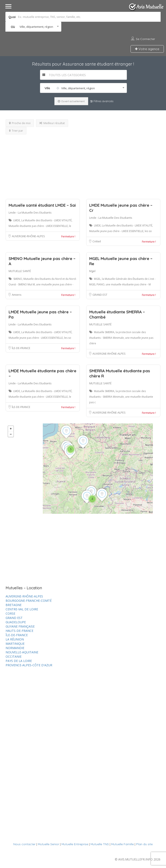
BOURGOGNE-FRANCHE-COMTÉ (29, 601)
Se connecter (145, 39)
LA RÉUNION (15, 639)
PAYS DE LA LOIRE (19, 661)
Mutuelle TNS (100, 844)
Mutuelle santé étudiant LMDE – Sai (42, 205)
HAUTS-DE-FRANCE (19, 631)
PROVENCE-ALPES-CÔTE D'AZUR (29, 665)
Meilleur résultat (52, 123)
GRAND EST (100, 295)
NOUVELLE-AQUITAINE (22, 652)
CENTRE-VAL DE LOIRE (22, 609)
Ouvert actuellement (71, 101)
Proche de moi (20, 123)
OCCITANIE (14, 656)
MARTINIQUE (15, 644)
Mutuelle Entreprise (75, 844)
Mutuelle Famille (122, 844)
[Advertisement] (83, 165)
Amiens (17, 295)
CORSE (10, 613)
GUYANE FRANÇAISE (20, 626)
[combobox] (33, 27)
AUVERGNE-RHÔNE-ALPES (28, 236)
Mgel (92, 271)
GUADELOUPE (16, 622)
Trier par (16, 131)
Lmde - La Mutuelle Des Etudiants (30, 212)
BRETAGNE (14, 605)
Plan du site (144, 844)
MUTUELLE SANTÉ (20, 271)
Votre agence (147, 49)
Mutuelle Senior (48, 844)
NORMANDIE (15, 648)
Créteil (97, 241)
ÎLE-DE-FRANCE (21, 348)
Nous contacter (24, 844)
